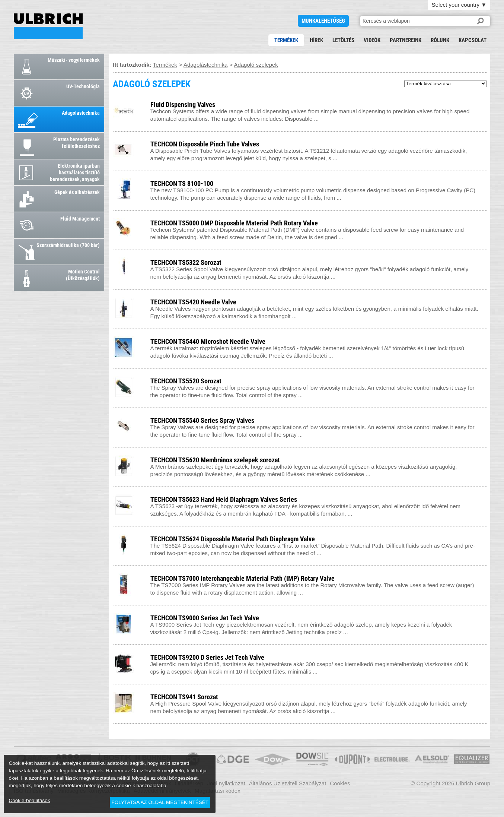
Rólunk (440, 40)
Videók (372, 40)
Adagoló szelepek (256, 65)
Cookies (340, 783)
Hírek (316, 40)
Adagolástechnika (205, 65)
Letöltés (343, 40)
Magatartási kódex (218, 791)
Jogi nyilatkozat (226, 783)
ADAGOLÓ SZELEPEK (48, 26)
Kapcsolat (473, 40)
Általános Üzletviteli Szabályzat (288, 783)
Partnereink (406, 40)
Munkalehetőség (323, 21)
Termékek (286, 40)
